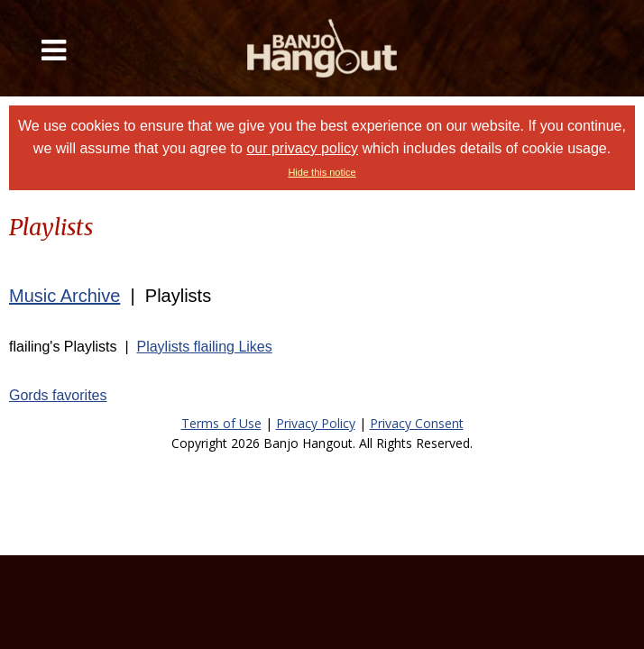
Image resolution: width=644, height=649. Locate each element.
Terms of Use (221, 423)
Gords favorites (58, 395)
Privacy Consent (417, 423)
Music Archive (64, 296)
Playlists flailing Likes (204, 347)
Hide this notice (322, 172)
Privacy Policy (316, 423)
